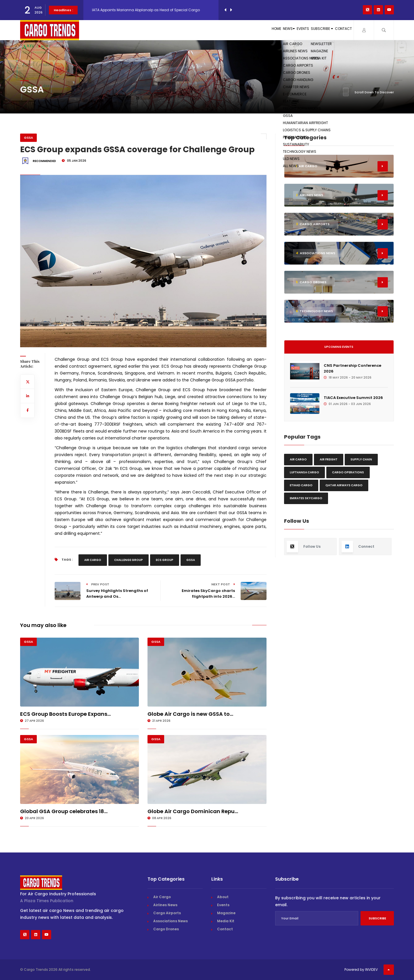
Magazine (226, 913)
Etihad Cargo (301, 485)
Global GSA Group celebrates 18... (64, 811)
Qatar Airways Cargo (344, 485)
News (239, 30)
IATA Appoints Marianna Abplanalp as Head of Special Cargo (146, 10)
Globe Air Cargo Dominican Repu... (193, 811)
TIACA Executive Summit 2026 (353, 398)
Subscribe (300, 30)
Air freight (329, 459)
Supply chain (361, 459)
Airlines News (165, 905)
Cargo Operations (348, 472)
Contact (337, 30)
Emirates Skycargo (306, 498)
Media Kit (226, 921)
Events (266, 30)
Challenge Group (129, 560)
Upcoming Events (339, 347)
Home (214, 30)
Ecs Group (165, 560)
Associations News (170, 921)
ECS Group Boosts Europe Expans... (65, 714)
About (223, 897)
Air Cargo (93, 560)
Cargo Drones (166, 929)
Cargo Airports (167, 913)
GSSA (28, 138)
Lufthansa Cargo (304, 472)
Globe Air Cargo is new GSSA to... (190, 714)
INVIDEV (371, 970)
